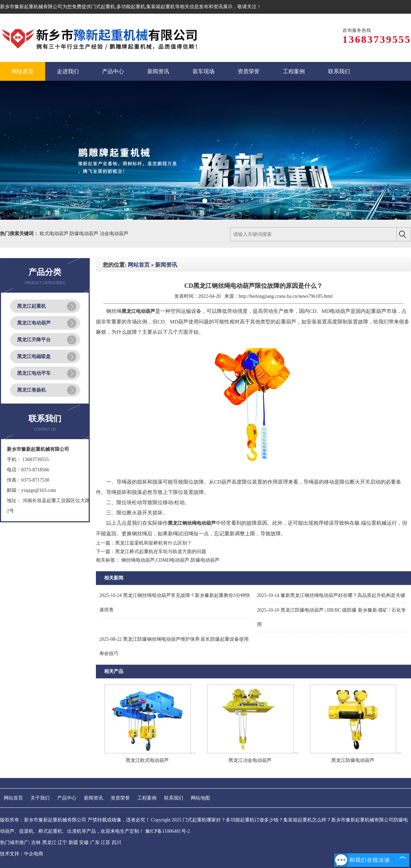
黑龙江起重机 (32, 306)
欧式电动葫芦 (55, 234)
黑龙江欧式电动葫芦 (147, 760)
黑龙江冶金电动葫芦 (250, 760)
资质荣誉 (120, 798)
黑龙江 (49, 843)
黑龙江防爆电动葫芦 (353, 760)
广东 (95, 843)
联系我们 (174, 798)
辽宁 (62, 843)
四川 (116, 843)
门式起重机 (103, 7)
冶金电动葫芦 (114, 234)
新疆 (73, 843)
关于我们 (40, 798)
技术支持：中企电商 (22, 854)
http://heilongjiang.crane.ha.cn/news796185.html (286, 296)
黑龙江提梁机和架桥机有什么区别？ (153, 543)
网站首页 (139, 265)
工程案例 (147, 798)
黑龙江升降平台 (34, 340)
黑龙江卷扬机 (32, 390)
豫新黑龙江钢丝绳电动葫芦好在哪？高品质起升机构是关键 (331, 595)
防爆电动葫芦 (85, 234)
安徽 (84, 843)
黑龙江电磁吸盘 (34, 356)
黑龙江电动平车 (34, 373)
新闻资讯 (166, 265)
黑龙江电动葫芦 (34, 323)
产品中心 (67, 798)
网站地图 (200, 798)
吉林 (36, 843)
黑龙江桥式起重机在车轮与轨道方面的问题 (161, 552)
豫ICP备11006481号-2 (168, 831)
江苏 (105, 843)
